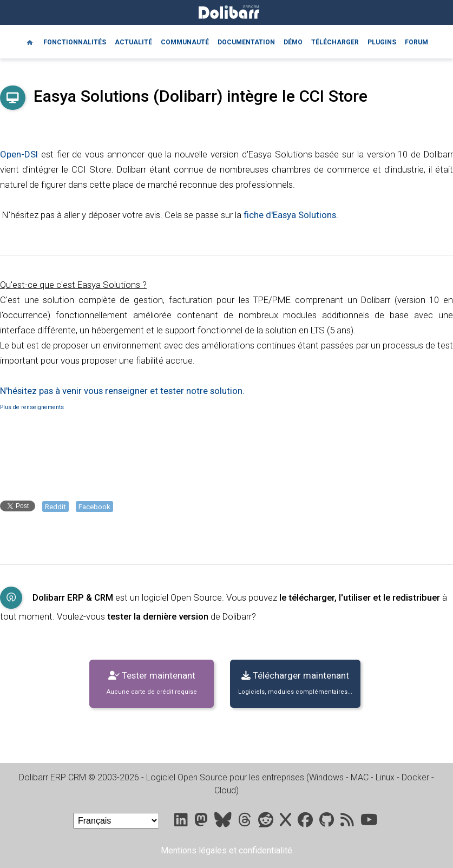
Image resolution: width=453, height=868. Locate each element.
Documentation (246, 42)
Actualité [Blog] (133, 42)
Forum (416, 42)
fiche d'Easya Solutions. (291, 215)
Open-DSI (19, 154)
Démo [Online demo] (293, 42)
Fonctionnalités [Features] (75, 42)
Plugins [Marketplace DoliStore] (382, 42)
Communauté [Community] (185, 42)
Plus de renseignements (32, 407)
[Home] (30, 42)
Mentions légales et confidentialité (226, 850)
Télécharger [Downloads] (335, 42)
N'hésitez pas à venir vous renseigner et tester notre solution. (122, 391)
